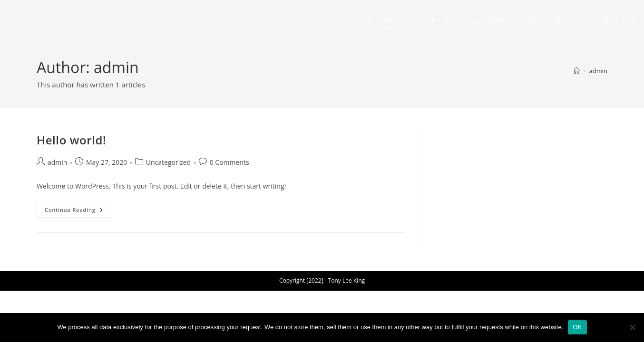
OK (577, 327)
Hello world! (71, 140)
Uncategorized (168, 162)
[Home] (577, 71)
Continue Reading (78, 212)
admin (598, 71)
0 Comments (229, 162)
